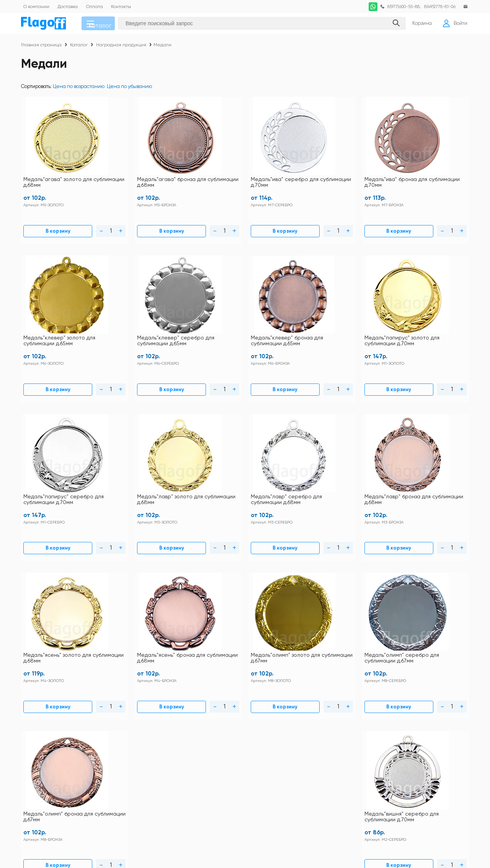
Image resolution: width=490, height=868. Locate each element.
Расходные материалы (395, 780)
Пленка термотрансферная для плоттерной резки (405, 768)
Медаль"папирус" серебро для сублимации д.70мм (207, 318)
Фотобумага (280, 800)
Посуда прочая (385, 730)
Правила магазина (170, 715)
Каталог (104, 25)
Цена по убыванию (129, 90)
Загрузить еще (245, 541)
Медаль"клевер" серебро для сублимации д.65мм (432, 178)
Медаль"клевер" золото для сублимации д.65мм (354, 178)
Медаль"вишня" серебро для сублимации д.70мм (431, 458)
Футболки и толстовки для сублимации (312, 706)
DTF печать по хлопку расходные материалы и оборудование (407, 718)
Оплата (156, 725)
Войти (453, 25)
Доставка (208, 715)
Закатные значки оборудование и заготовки (407, 753)
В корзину (40, 222)
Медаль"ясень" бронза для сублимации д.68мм (131, 458)
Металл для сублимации (296, 740)
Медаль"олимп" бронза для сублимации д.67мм (358, 458)
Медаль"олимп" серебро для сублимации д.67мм (280, 458)
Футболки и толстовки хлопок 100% (408, 706)
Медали (163, 48)
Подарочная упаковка (292, 780)
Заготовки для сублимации (399, 740)
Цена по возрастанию (79, 90)
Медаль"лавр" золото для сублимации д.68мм (281, 318)
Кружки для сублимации (295, 730)
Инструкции (162, 706)
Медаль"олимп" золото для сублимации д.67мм (207, 458)
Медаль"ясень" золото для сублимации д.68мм (55, 458)
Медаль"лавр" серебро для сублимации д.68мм (354, 318)
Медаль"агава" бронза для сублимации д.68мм (131, 178)
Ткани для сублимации (395, 790)
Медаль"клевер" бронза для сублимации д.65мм (52, 318)
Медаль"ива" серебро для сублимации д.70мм (206, 178)
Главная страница (41, 48)
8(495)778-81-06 (437, 7)
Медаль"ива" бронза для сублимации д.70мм (279, 178)
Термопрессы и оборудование (302, 790)
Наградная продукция (121, 48)
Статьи (155, 745)
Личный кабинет (217, 735)
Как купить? (212, 725)
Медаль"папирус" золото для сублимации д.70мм (129, 318)
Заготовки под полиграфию (297, 751)
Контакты (208, 706)
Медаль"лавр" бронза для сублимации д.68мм (432, 318)
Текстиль (277, 716)
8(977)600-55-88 (399, 7)
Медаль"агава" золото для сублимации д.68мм (55, 178)
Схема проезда (166, 735)
